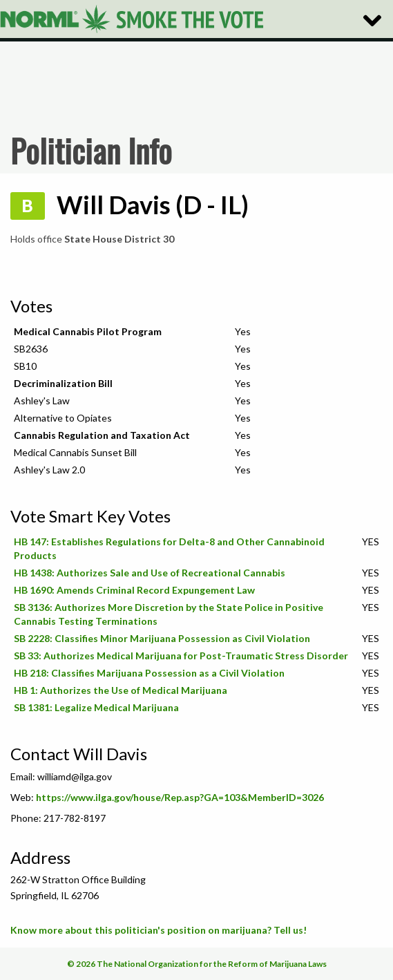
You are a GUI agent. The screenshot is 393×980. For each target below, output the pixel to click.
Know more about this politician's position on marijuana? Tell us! (159, 930)
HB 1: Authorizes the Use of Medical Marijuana (121, 690)
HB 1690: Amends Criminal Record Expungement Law (134, 590)
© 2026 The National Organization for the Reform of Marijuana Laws (197, 964)
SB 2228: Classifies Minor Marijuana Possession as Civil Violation (162, 638)
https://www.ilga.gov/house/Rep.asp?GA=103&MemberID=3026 (180, 797)
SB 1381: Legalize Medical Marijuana (96, 707)
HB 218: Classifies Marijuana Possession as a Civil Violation (149, 673)
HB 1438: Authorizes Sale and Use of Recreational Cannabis (150, 573)
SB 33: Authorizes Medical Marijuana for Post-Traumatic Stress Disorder (181, 656)
